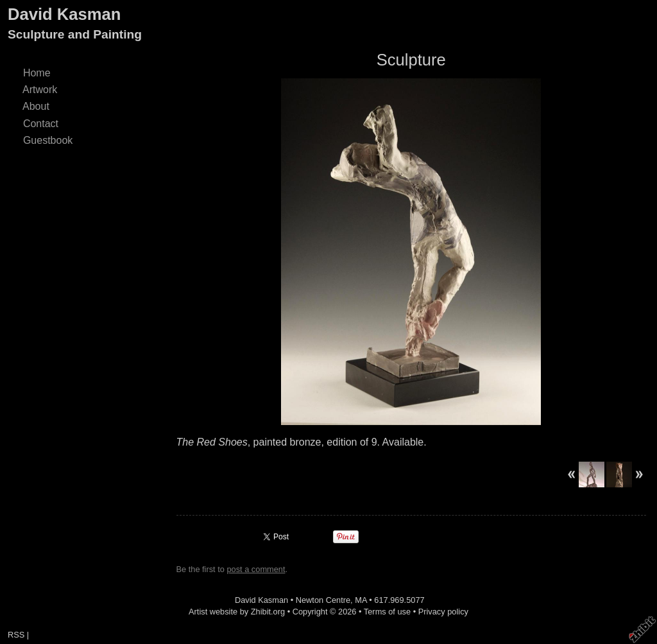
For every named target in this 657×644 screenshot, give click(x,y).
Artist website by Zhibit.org (237, 612)
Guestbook (48, 140)
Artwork (40, 90)
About (36, 106)
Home (37, 73)
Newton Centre (323, 600)
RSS (16, 635)
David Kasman (64, 14)
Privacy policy (443, 612)
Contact (41, 124)
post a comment (256, 569)
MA (361, 600)
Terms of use (387, 612)
